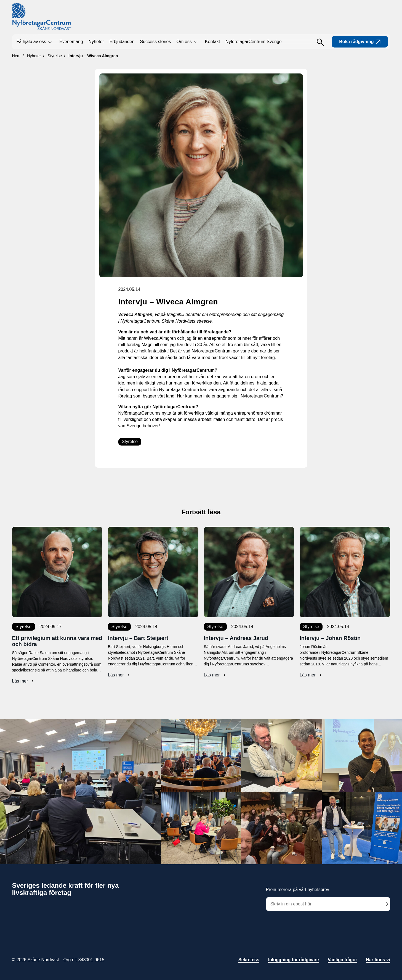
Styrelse (130, 442)
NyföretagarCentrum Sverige (254, 42)
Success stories (155, 42)
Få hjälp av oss (31, 42)
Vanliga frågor (343, 960)
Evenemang (71, 42)
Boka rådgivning (360, 42)
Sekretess (249, 960)
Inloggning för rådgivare (294, 960)
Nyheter (96, 42)
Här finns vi (378, 960)
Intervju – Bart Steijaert (138, 638)
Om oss (184, 42)
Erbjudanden (122, 42)
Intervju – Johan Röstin (330, 638)
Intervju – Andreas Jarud (236, 638)
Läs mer (24, 681)
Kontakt (212, 42)
